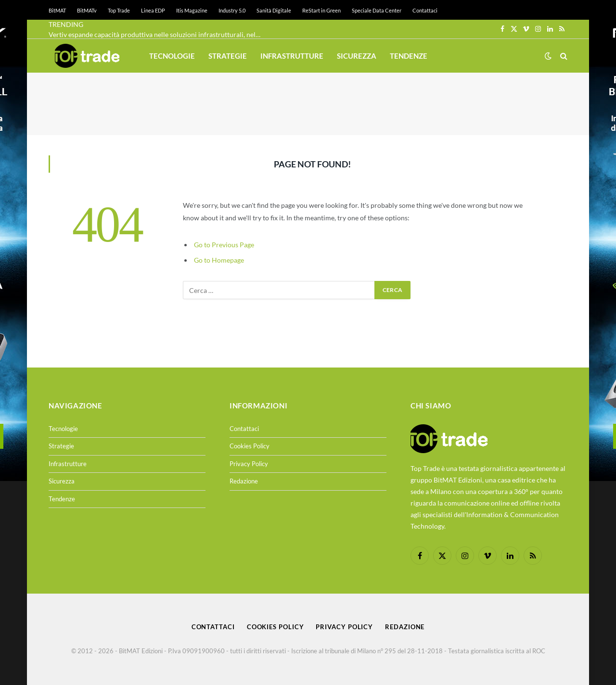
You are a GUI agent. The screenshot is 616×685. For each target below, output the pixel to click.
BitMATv (87, 10)
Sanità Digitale (274, 10)
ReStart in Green (321, 10)
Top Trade (119, 10)
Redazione (244, 481)
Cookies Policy (250, 446)
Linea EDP (153, 10)
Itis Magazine (192, 10)
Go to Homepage (219, 260)
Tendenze (409, 56)
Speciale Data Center (377, 10)
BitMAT (57, 10)
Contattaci (425, 10)
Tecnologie (172, 56)
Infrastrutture (292, 56)
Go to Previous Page (224, 245)
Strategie (228, 56)
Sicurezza (357, 56)
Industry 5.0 (232, 10)
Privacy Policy (249, 464)
